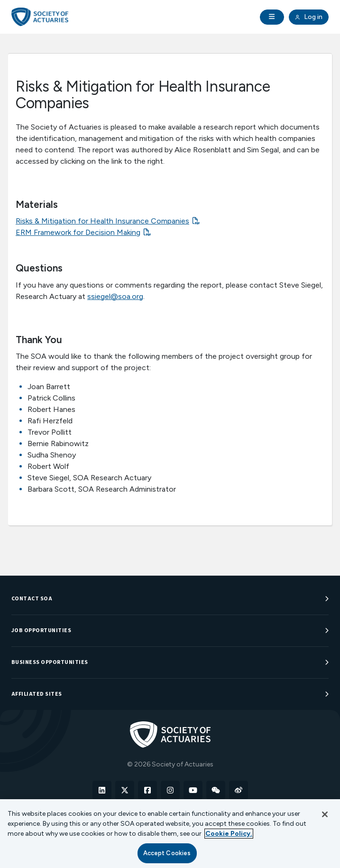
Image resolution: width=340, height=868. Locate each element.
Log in (309, 17)
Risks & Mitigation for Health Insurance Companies (102, 221)
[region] (170, 834)
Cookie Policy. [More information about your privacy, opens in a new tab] (229, 834)
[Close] (325, 814)
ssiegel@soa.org (115, 296)
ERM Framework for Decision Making (78, 232)
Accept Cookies (167, 853)
